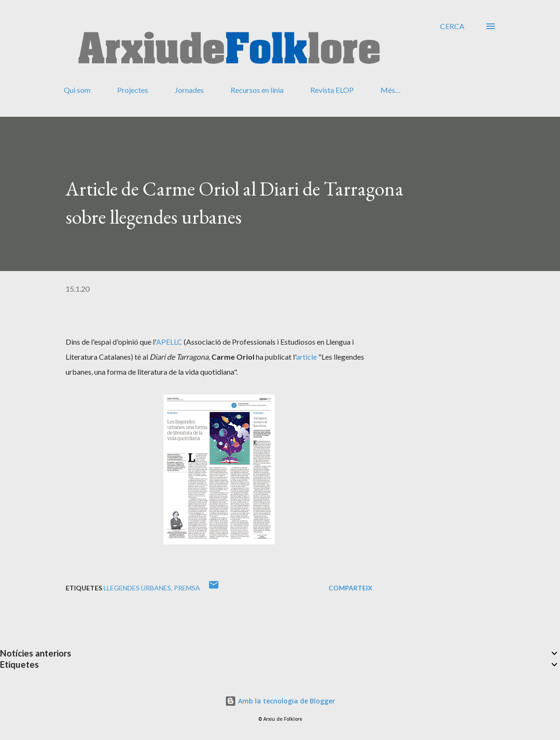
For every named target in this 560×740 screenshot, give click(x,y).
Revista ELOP (332, 90)
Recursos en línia (257, 90)
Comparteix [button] (351, 588)
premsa (187, 588)
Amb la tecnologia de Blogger (280, 701)
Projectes (133, 90)
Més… (391, 90)
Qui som (77, 90)
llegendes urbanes (137, 588)
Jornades (189, 90)
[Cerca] (452, 26)
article (306, 357)
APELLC (169, 342)
